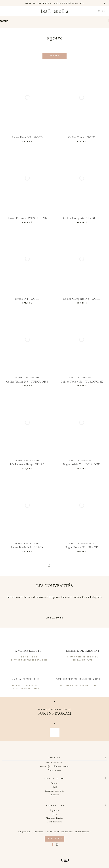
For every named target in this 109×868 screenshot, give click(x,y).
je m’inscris (54, 839)
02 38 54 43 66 (54, 762)
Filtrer (55, 56)
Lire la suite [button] (54, 618)
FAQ (55, 787)
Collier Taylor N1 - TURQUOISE (82, 382)
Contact (55, 758)
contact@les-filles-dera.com (54, 766)
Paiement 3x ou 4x (54, 791)
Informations (54, 805)
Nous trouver (54, 770)
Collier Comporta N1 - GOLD (82, 218)
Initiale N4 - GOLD (27, 299)
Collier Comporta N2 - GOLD (82, 299)
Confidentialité (54, 822)
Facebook (53, 844)
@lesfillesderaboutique (54, 709)
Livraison (54, 795)
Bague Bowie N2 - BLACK (27, 547)
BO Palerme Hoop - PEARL (27, 465)
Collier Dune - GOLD (82, 138)
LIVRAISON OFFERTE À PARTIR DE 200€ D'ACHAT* (54, 3)
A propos (54, 810)
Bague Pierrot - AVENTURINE (27, 218)
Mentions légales (54, 818)
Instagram (57, 844)
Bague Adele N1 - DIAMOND (82, 465)
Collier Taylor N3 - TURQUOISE (27, 382)
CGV (55, 814)
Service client (54, 778)
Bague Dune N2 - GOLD (27, 138)
